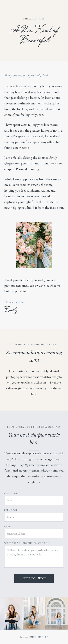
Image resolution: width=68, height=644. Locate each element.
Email (8, 526)
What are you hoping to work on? (28, 543)
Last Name (11, 510)
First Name (11, 493)
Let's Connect (34, 578)
